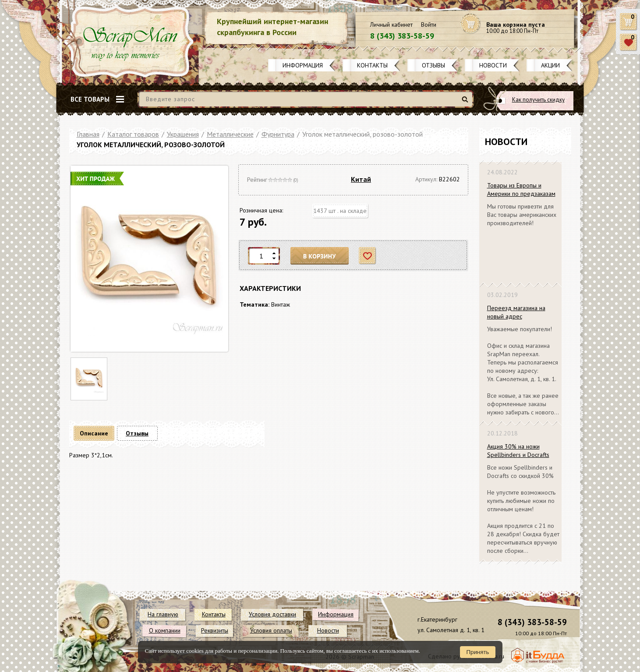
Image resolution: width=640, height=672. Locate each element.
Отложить (368, 256)
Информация (303, 65)
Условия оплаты (271, 630)
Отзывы (433, 65)
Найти (466, 103)
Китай (361, 179)
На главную (163, 614)
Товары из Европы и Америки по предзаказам (521, 189)
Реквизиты (215, 630)
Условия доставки (272, 614)
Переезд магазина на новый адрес (516, 312)
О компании (165, 630)
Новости (493, 65)
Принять (477, 652)
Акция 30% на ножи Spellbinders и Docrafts (518, 451)
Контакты (372, 65)
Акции (550, 65)
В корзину (320, 256)
